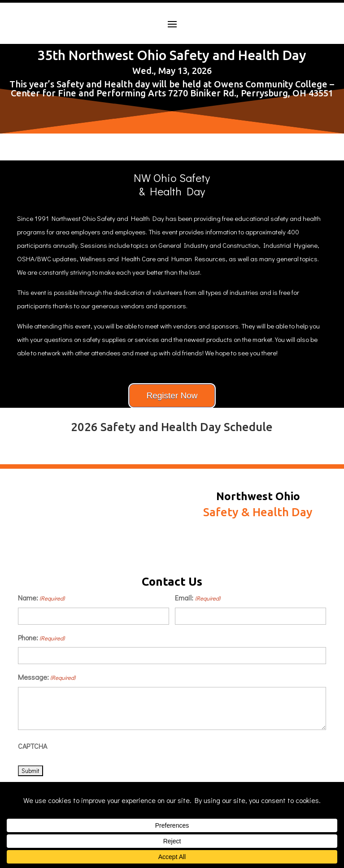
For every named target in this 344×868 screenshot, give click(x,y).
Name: (41, 598)
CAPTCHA (33, 746)
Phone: (41, 638)
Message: (47, 678)
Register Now (172, 395)
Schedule (258, 551)
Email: (197, 598)
